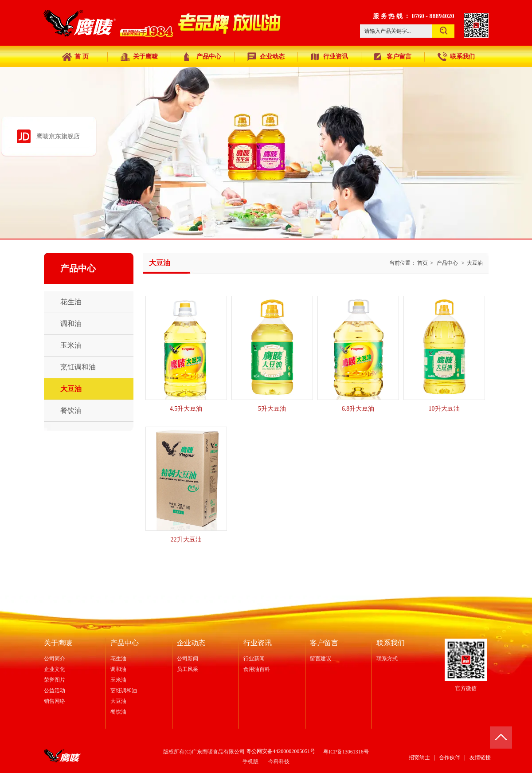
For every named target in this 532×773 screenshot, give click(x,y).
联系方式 (387, 659)
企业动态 (191, 643)
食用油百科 (257, 669)
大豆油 (475, 263)
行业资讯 (258, 643)
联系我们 (391, 643)
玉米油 (118, 680)
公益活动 (55, 691)
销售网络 (55, 701)
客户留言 (324, 643)
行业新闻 (254, 659)
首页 (422, 263)
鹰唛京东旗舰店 (58, 136)
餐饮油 (118, 712)
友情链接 (480, 757)
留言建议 (321, 659)
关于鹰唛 (58, 643)
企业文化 (55, 669)
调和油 (118, 669)
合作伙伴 (450, 757)
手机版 (250, 761)
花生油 (118, 659)
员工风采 (188, 669)
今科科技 (279, 761)
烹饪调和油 (124, 691)
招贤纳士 (419, 757)
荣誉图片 (55, 680)
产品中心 (447, 263)
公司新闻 (188, 659)
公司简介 (55, 659)
